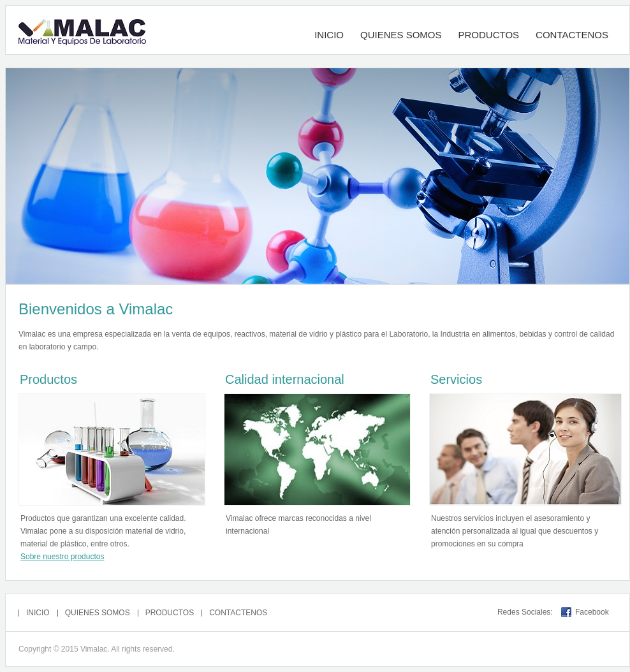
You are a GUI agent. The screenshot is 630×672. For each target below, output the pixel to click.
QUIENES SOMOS (401, 35)
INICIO (329, 35)
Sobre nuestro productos (62, 557)
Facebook (592, 612)
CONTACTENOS (572, 35)
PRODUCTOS (489, 35)
